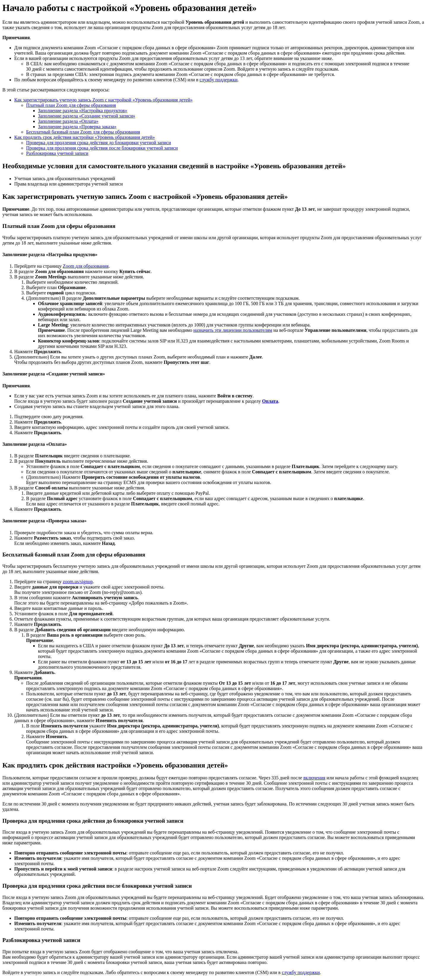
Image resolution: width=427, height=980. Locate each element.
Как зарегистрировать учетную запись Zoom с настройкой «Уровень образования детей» (103, 100)
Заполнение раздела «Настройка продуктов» (83, 111)
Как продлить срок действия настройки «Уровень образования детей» (85, 137)
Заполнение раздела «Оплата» (68, 121)
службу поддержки (219, 80)
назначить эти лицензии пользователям (233, 330)
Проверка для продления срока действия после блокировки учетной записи (102, 148)
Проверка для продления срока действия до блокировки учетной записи (99, 143)
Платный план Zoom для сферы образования (71, 105)
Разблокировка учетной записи (57, 153)
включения (314, 778)
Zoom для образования (86, 266)
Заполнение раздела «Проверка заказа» (77, 127)
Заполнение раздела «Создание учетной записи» (87, 116)
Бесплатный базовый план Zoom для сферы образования (83, 132)
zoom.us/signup (78, 582)
